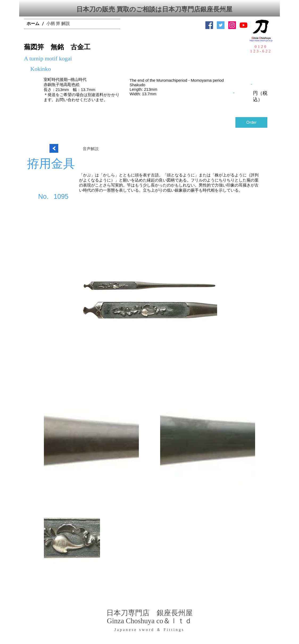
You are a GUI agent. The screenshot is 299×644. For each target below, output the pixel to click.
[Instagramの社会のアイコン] (232, 25)
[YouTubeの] (244, 25)
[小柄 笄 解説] (58, 24)
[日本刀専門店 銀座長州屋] (221, 25)
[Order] (251, 122)
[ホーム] (33, 24)
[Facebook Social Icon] (209, 25)
